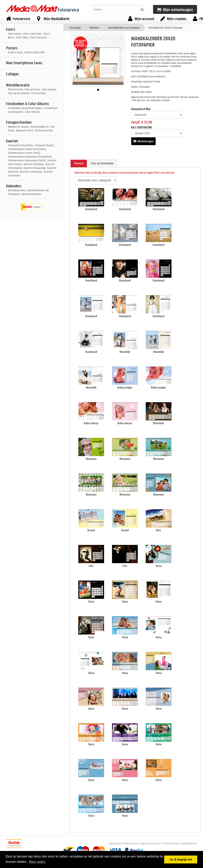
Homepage (75, 27)
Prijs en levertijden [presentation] (102, 163)
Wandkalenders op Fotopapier (124, 27)
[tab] (79, 164)
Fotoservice (68, 10)
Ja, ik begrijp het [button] (181, 859)
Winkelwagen (143, 141)
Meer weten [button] (37, 862)
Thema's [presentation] (79, 163)
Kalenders (95, 27)
